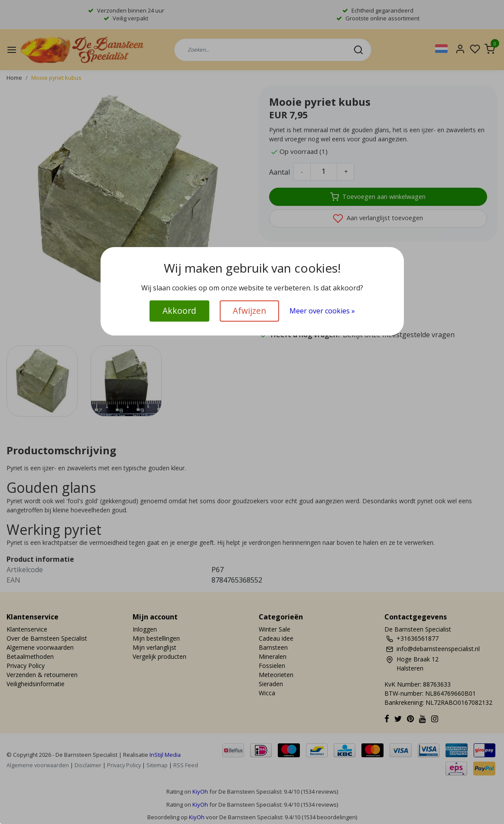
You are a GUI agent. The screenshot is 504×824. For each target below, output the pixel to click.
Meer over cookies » (322, 311)
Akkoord (179, 311)
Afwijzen (249, 311)
